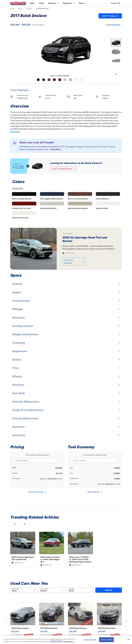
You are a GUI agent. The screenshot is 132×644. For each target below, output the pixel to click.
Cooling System (66, 326)
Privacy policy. (57, 641)
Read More (15, 132)
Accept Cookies (106, 640)
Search (109, 554)
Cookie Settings (90, 640)
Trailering (66, 343)
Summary (66, 427)
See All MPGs (95, 492)
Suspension (66, 351)
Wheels (66, 376)
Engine (66, 292)
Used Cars (19, 623)
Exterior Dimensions (66, 402)
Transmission (66, 301)
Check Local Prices (116, 623)
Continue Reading (74, 261)
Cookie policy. (69, 641)
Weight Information (66, 334)
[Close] (128, 640)
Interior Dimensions (66, 418)
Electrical (66, 318)
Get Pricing (110, 16)
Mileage (66, 309)
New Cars (8, 623)
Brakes (66, 360)
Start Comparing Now (63, 169)
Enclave (29, 9)
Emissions (66, 435)
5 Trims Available (114, 25)
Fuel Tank (66, 393)
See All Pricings (37, 492)
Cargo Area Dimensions (66, 410)
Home (12, 9)
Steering (66, 385)
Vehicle (66, 284)
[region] (66, 640)
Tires (66, 368)
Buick (20, 9)
